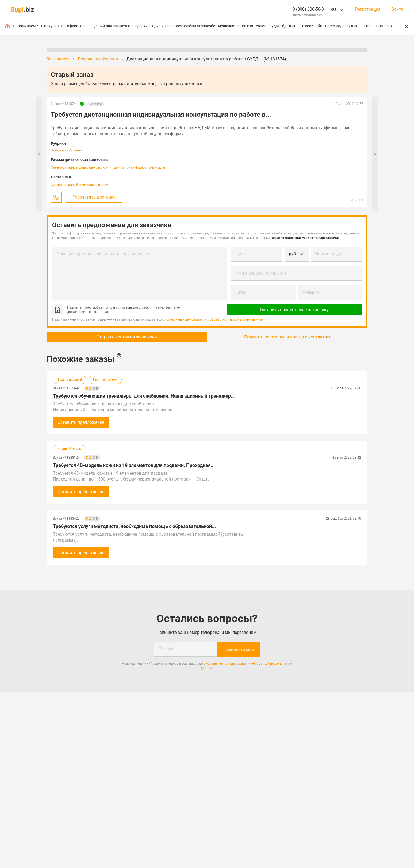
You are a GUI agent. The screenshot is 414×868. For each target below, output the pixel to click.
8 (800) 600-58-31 (309, 9)
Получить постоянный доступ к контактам (288, 337)
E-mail (241, 292)
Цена (241, 254)
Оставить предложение (81, 422)
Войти (397, 9)
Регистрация (368, 9)
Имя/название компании (261, 273)
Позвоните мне (239, 649)
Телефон (310, 292)
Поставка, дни (329, 254)
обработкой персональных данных (237, 319)
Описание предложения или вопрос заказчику (103, 254)
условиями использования (186, 319)
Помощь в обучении (66, 150)
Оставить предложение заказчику (297, 310)
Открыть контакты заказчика (126, 337)
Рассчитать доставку (94, 197)
